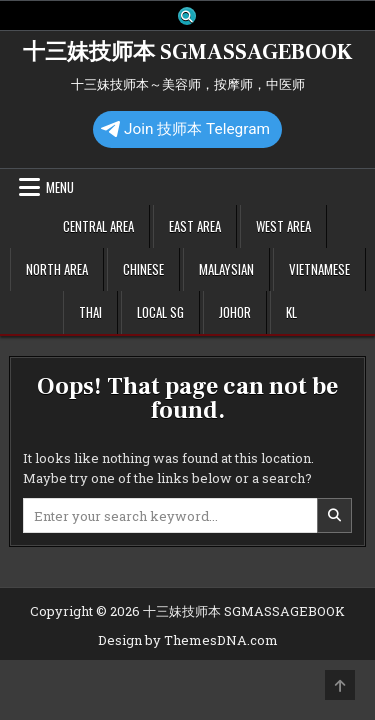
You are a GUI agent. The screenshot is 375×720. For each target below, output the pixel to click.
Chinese (143, 269)
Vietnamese (319, 269)
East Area (195, 226)
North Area (57, 269)
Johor (235, 312)
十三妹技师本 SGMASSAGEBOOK (187, 52)
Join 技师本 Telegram (185, 129)
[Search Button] (187, 16)
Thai (90, 312)
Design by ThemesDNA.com (188, 640)
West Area (283, 226)
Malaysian (226, 269)
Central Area (98, 226)
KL (291, 312)
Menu (60, 187)
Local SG (160, 312)
